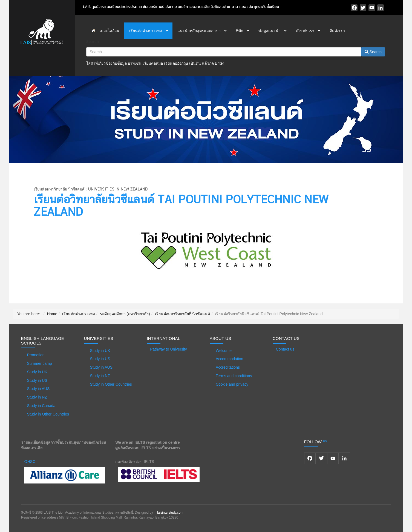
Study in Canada (41, 406)
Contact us (285, 349)
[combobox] (224, 52)
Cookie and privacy (232, 384)
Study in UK (37, 372)
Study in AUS (38, 389)
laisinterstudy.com (170, 513)
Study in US (37, 380)
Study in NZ (37, 397)
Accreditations (228, 367)
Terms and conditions (234, 376)
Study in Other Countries (48, 414)
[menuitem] (105, 31)
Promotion (36, 355)
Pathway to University (168, 349)
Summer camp (40, 363)
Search (93, 42)
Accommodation (229, 359)
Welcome (224, 351)
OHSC (30, 462)
